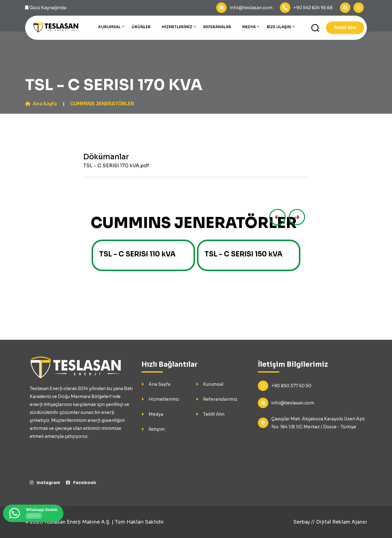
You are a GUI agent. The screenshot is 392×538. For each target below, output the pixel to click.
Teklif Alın (345, 28)
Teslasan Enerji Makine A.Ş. (77, 522)
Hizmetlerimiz (177, 27)
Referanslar (217, 27)
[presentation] (275, 218)
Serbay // (305, 522)
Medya (249, 27)
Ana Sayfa (42, 104)
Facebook (81, 483)
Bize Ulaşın (279, 27)
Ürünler (141, 27)
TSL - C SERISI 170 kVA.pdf (116, 166)
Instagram (45, 483)
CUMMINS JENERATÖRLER (106, 104)
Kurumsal (109, 27)
